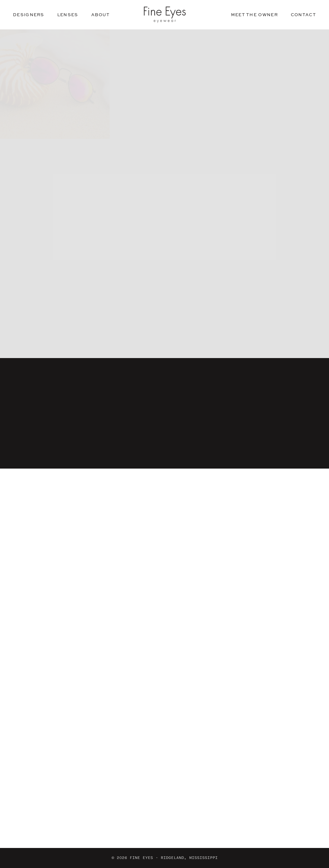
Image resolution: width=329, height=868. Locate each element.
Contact (303, 15)
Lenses (68, 15)
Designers (29, 15)
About (101, 15)
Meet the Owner (254, 15)
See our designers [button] (164, 219)
